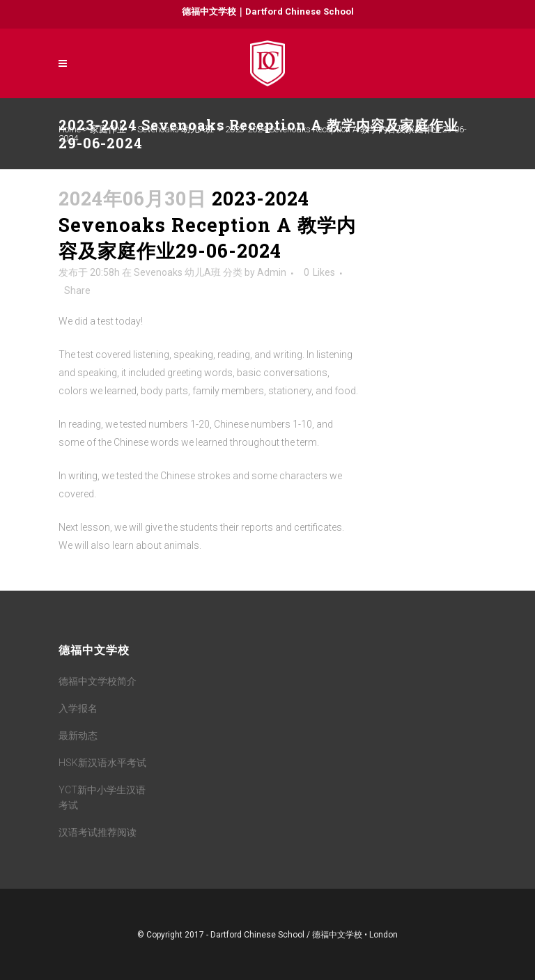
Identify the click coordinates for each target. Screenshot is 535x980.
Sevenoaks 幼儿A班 (176, 129)
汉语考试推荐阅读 (98, 832)
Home (70, 129)
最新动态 (78, 736)
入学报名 (78, 708)
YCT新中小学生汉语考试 (102, 798)
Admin (272, 272)
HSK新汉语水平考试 (102, 763)
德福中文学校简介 (98, 681)
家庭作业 (108, 129)
